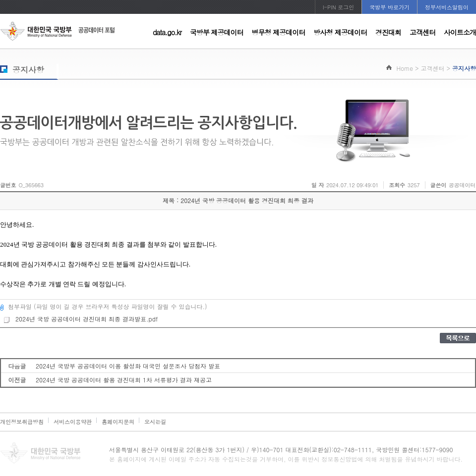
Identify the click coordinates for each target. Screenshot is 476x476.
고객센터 (422, 32)
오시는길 (155, 422)
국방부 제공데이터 (217, 32)
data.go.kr (167, 32)
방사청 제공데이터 (340, 32)
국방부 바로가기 (389, 7)
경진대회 (388, 32)
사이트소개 (460, 32)
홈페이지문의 (118, 422)
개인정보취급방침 (22, 422)
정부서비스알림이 (447, 7)
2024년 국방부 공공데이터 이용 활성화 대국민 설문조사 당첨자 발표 (128, 366)
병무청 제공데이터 (279, 32)
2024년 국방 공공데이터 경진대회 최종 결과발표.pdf (80, 319)
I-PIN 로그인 (339, 7)
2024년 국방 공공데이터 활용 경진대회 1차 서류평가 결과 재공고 (124, 380)
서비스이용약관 (73, 422)
